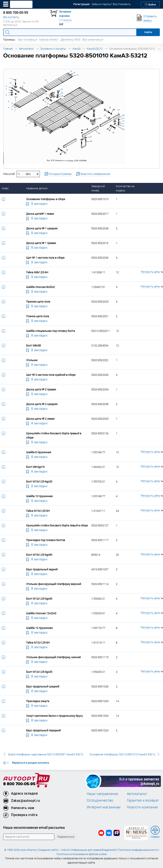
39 (67, 150)
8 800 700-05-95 (19, 784)
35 (99, 133)
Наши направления (103, 794)
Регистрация (81, 4)
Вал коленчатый (93, 40)
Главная (8, 49)
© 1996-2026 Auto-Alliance (20, 850)
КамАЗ (77, 49)
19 (45, 102)
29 (123, 118)
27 (119, 110)
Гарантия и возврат (143, 800)
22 (62, 93)
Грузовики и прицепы (53, 49)
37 (91, 137)
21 (62, 89)
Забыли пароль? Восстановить (111, 4)
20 (48, 104)
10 (10, 83)
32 (123, 127)
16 (77, 75)
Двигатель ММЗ (70, 40)
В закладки (37, 203)
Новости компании (142, 807)
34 (113, 133)
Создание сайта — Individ (54, 850)
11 (10, 78)
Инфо (5, 188)
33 (123, 129)
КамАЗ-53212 (95, 49)
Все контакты (11, 17)
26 (110, 107)
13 (45, 80)
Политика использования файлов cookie (82, 854)
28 (123, 115)
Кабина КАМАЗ (49, 40)
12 (24, 83)
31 (123, 124)
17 (46, 95)
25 (105, 116)
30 (123, 121)
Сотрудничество (100, 800)
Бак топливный (28, 40)
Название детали (37, 188)
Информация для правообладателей (93, 850)
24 (100, 118)
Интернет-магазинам (104, 807)
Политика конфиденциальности (138, 850)
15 (74, 73)
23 (62, 96)
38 (91, 141)
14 (71, 71)
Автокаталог (27, 49)
